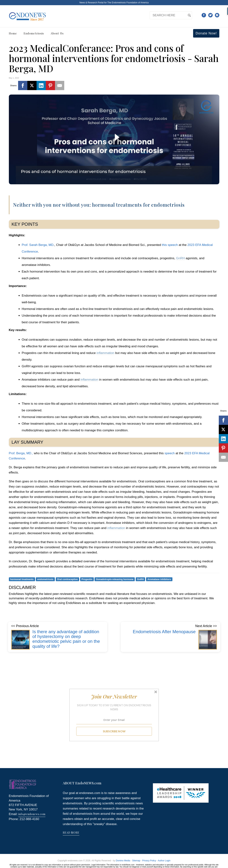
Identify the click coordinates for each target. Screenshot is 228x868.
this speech (170, 245)
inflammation (105, 353)
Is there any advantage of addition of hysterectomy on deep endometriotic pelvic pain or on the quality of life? (66, 639)
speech (169, 453)
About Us (57, 33)
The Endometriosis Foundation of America (128, 3)
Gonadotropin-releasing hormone (115, 579)
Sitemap (136, 861)
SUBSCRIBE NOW (114, 731)
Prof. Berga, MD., (21, 453)
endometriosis (45, 579)
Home (13, 33)
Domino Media (123, 861)
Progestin (87, 579)
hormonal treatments (22, 579)
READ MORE (71, 833)
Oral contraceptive (67, 579)
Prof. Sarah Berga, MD (38, 245)
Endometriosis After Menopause (164, 632)
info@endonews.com (32, 814)
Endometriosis (34, 33)
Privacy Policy (149, 861)
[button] (114, 696)
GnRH (180, 258)
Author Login (164, 861)
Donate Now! (206, 33)
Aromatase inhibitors (159, 579)
